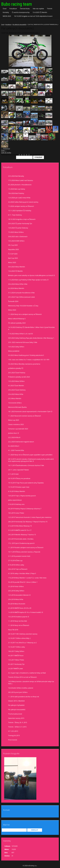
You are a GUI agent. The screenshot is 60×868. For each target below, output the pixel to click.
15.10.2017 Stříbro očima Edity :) (19, 638)
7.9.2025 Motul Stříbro (16, 232)
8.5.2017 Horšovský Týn (16, 664)
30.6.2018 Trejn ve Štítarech (18, 569)
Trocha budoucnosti (15, 714)
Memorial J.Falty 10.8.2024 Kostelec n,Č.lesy (23, 306)
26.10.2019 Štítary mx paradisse (19, 478)
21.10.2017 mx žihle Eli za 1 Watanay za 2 (22, 643)
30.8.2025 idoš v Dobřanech (18, 237)
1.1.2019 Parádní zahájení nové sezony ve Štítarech (26, 548)
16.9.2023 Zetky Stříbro (16, 347)
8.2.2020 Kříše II (14, 446)
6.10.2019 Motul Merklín (17, 491)
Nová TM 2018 (13, 630)
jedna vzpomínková (15, 500)
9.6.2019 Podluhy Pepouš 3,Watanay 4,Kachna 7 (25, 509)
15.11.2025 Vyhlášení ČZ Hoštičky (20, 211)
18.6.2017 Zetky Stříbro (16, 651)
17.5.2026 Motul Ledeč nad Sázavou (21, 180)
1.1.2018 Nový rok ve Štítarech (19, 625)
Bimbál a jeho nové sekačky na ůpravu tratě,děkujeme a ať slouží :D (31, 275)
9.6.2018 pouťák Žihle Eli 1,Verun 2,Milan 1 (23, 582)
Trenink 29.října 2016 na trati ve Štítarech (22, 677)
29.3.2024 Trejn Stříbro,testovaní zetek (21, 297)
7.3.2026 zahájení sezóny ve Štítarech (21, 206)
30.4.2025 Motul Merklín (17, 267)
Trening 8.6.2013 (14, 736)
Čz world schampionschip (21, 12)
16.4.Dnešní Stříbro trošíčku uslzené (21, 688)
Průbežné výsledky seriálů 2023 (19, 377)
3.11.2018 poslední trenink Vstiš (19, 556)
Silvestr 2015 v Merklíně (16, 701)
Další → (4, 151)
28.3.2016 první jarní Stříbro (18, 692)
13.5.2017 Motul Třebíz (16, 660)
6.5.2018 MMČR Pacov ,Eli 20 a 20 (20, 608)
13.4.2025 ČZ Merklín (40, 12)
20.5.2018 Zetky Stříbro (16, 591)
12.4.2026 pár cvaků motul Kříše (19, 198)
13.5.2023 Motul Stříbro (16, 381)
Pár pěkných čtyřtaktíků (16, 705)
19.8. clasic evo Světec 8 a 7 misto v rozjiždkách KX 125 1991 (29, 360)
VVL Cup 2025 (13, 245)
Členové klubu (25, 9)
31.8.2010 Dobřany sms (16, 504)
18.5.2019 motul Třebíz (16, 513)
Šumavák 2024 (13, 301)
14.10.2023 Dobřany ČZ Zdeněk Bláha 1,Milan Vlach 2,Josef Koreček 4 (31, 328)
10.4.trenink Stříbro (15, 403)
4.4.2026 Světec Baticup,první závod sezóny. (23, 202)
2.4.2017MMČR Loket (15, 669)
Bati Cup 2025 (13, 258)
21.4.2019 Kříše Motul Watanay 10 (20, 526)
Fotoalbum (13, 9)
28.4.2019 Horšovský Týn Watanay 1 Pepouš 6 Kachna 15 (28, 522)
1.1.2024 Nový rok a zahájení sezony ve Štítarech (25, 314)
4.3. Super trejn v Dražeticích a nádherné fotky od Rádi (27, 673)
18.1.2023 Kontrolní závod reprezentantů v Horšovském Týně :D (30, 412)
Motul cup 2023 (14, 420)
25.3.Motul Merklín (15, 398)
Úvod (5, 9)
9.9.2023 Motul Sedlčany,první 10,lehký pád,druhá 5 (26, 355)
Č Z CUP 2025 (13, 254)
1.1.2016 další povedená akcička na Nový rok (24, 697)
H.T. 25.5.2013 (13, 731)
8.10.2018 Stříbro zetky (16, 565)
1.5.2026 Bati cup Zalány (17, 189)
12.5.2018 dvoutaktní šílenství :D (19, 595)
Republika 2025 (13, 249)
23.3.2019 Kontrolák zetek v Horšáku (21, 539)
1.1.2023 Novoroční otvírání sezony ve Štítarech (25, 416)
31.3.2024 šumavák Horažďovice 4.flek (21, 293)
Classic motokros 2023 (16, 424)
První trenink (13, 740)
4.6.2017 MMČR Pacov (16, 656)
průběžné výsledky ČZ (16, 368)
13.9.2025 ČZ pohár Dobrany (18, 228)
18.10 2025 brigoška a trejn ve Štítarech (22, 219)
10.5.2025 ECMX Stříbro (16, 241)
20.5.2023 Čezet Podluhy (17, 373)
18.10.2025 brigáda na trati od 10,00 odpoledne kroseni (33, 16)
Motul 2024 (12, 310)
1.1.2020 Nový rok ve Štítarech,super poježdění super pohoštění (30, 455)
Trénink (50, 9)
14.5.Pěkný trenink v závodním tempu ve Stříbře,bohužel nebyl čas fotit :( (31, 683)
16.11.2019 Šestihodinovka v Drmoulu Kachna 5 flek (26, 465)
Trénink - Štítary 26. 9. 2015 (18, 722)
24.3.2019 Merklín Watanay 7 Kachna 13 (22, 535)
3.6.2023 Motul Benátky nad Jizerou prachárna (24, 364)
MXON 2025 (7, 16)
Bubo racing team (17, 4)
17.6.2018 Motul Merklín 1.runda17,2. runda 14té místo (27, 578)
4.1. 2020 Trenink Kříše (16, 450)
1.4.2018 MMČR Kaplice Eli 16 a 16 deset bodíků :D (26, 612)
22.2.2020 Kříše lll (14, 437)
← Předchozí (6, 149)
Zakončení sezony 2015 (16, 718)
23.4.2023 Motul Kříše (16, 394)
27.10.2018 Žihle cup (15, 561)
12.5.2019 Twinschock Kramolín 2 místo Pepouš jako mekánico (30, 517)
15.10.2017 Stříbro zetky (17, 647)
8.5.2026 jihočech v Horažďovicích (20, 185)
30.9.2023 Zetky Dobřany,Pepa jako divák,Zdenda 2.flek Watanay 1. (31, 338)
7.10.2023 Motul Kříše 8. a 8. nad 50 (20, 334)
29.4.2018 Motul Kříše (16, 599)
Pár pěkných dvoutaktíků (19, 24)
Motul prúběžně (14, 351)
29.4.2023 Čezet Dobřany (17, 390)
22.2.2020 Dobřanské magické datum (21, 442)
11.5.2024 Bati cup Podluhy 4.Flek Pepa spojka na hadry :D (28, 280)
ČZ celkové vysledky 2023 (17, 323)
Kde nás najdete (38, 9)
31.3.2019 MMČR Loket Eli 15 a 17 (20, 530)
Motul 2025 (12, 262)
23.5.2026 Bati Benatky (16, 176)
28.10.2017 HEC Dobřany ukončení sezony (23, 634)
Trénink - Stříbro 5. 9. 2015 (17, 727)
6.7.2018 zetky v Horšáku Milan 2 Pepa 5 (22, 573)
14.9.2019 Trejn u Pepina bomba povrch (22, 496)
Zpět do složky (6, 153)
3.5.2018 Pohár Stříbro (16, 586)
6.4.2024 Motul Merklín (16, 288)
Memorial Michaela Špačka (17, 407)
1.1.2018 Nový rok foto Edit (18, 621)
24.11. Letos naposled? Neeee (18, 470)
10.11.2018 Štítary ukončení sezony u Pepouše (24, 552)
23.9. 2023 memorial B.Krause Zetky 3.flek (23, 342)
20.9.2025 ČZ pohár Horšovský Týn (20, 224)
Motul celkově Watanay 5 (17, 319)
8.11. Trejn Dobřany (15, 215)
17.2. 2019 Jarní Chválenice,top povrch (21, 543)
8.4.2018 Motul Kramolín (17, 604)
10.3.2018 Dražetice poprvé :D (19, 617)
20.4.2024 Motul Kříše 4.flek (18, 284)
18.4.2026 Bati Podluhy (16, 193)
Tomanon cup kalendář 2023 (18, 429)
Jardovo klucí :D (14, 433)
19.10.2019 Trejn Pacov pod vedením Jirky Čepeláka (26, 483)
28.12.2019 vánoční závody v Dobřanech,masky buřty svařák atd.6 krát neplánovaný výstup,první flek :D (31, 460)
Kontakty (6, 12)
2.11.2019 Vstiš (13, 474)
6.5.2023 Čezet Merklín (16, 386)
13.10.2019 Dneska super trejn (19, 487)
